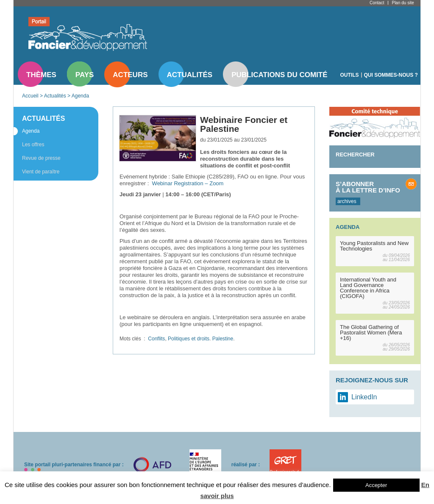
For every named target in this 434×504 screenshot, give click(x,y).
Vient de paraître (41, 172)
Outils (350, 75)
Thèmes (41, 75)
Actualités (190, 75)
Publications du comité (279, 75)
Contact (377, 3)
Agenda (80, 96)
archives (347, 201)
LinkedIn (364, 397)
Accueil (30, 96)
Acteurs (130, 75)
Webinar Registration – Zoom (188, 183)
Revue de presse (41, 158)
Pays (85, 75)
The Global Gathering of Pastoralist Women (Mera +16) (371, 333)
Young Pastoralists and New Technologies (374, 246)
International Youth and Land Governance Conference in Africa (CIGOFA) (368, 288)
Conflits (156, 339)
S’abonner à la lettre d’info (368, 187)
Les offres (33, 145)
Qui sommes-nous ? (391, 75)
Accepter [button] (376, 485)
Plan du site (403, 3)
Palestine (223, 339)
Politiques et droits (189, 339)
